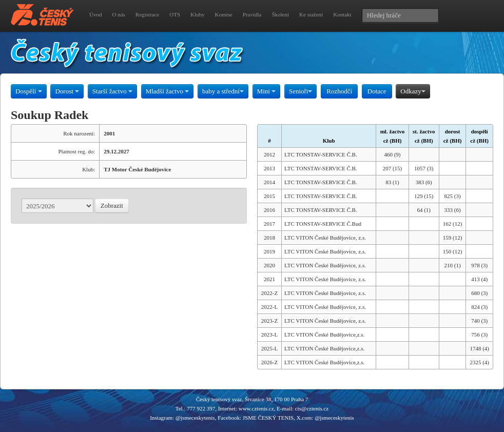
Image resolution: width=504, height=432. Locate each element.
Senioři (301, 91)
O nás (118, 14)
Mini (267, 91)
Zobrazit (112, 205)
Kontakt (342, 14)
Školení (280, 14)
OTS (175, 14)
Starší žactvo (112, 91)
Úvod (95, 14)
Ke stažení (311, 14)
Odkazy (413, 91)
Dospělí (29, 91)
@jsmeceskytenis (195, 418)
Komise (224, 14)
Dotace (377, 91)
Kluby (198, 14)
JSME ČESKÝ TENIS (268, 418)
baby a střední (223, 91)
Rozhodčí (339, 91)
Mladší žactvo (168, 91)
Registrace (147, 14)
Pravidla (252, 14)
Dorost (67, 91)
